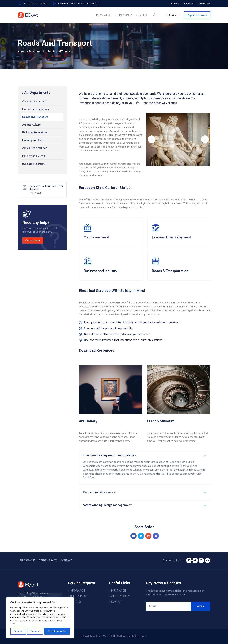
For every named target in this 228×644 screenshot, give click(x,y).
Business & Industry (34, 164)
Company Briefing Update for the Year (46, 188)
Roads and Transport (35, 117)
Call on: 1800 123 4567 (34, 4)
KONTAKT (142, 15)
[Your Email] (168, 606)
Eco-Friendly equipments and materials (109, 455)
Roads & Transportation (170, 271)
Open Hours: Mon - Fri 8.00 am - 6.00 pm (78, 4)
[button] (152, 139)
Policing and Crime (34, 156)
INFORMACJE (104, 15)
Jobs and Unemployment (171, 237)
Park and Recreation (35, 132)
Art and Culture (31, 125)
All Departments (35, 93)
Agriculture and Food (35, 148)
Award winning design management (107, 505)
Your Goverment (96, 237)
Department (37, 51)
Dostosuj (18, 631)
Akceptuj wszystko (57, 631)
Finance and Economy (36, 109)
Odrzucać (35, 631)
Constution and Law (34, 101)
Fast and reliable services (100, 492)
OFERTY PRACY (124, 15)
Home (22, 51)
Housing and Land (33, 140)
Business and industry (100, 271)
